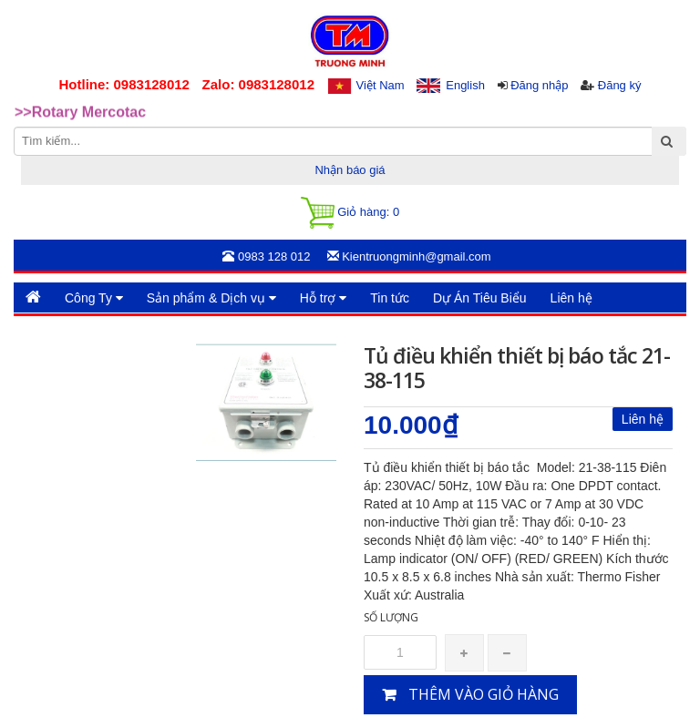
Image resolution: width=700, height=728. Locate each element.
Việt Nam (381, 85)
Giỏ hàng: (350, 213)
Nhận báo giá (350, 170)
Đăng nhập (539, 85)
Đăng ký (620, 85)
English (465, 85)
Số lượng (391, 617)
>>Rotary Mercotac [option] (80, 113)
